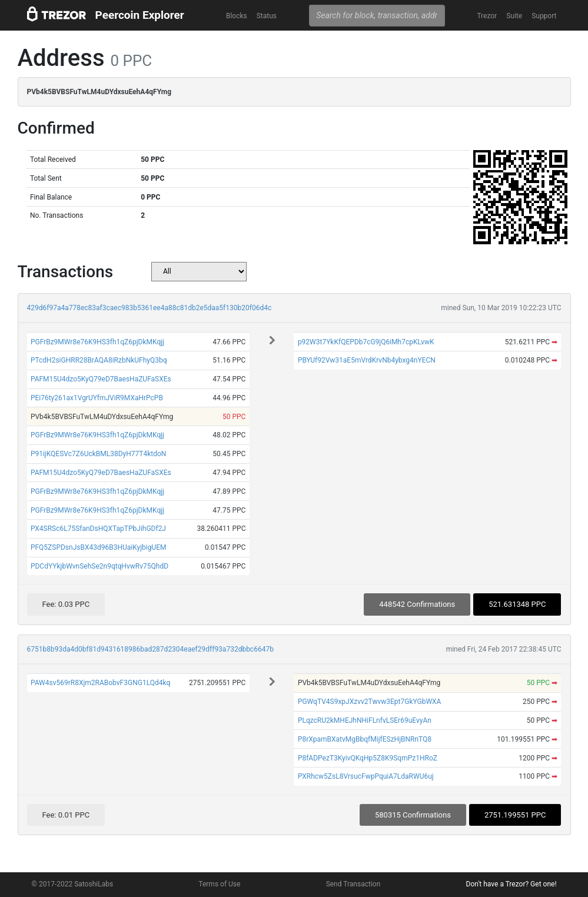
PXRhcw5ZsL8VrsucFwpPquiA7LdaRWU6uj (366, 776)
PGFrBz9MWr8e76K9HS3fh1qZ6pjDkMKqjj (97, 342)
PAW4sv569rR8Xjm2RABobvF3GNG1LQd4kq (100, 683)
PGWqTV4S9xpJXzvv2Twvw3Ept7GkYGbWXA (370, 702)
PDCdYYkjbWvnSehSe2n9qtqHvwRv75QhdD (99, 566)
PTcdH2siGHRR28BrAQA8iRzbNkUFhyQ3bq (99, 360)
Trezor (487, 16)
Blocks (237, 16)
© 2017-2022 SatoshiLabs (73, 884)
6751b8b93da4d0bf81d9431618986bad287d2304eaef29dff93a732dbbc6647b (150, 649)
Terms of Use (219, 884)
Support (544, 16)
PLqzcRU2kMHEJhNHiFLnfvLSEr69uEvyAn (365, 720)
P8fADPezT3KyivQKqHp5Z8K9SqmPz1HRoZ (368, 758)
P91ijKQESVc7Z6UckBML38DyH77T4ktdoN (98, 454)
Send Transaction (353, 884)
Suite (514, 16)
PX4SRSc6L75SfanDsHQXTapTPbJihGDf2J (98, 529)
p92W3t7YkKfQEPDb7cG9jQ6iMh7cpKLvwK (366, 342)
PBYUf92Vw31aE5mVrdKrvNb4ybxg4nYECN (367, 360)
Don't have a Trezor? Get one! (511, 884)
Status (267, 16)
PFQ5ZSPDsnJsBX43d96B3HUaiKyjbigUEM (99, 547)
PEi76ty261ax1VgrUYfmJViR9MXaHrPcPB (97, 398)
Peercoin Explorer (140, 15)
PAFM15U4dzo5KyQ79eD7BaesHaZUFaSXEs (101, 379)
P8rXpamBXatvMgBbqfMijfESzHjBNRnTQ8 (365, 739)
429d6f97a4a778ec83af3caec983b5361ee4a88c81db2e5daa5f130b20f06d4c (150, 308)
